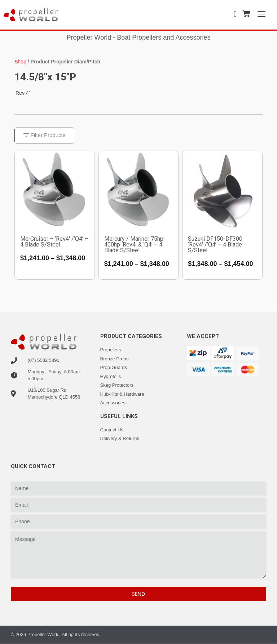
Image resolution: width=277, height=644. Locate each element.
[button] (45, 136)
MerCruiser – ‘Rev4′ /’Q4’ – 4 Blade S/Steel (54, 242)
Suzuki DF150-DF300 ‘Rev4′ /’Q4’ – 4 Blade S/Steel (215, 245)
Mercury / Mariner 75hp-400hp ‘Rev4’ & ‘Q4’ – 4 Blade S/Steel (135, 245)
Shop (20, 62)
